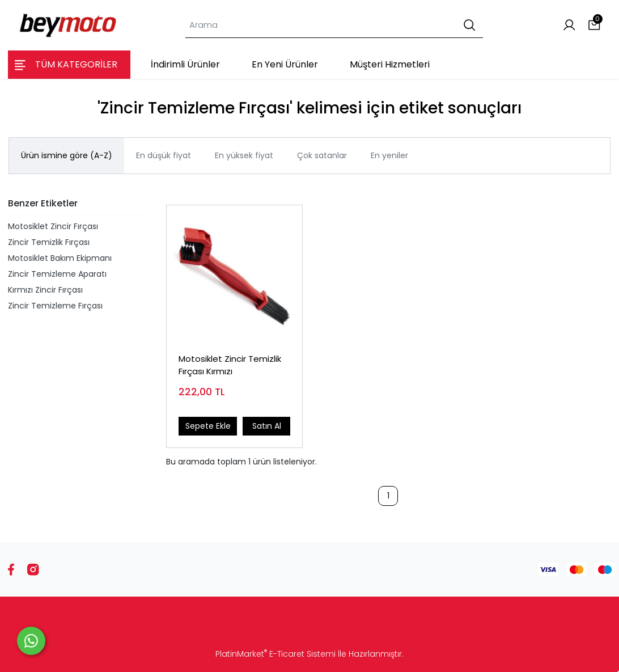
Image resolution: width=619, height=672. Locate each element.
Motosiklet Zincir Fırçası (53, 226)
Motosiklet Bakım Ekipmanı (60, 258)
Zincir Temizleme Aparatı (57, 274)
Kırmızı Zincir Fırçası (45, 290)
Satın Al (267, 426)
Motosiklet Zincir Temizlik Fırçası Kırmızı (230, 365)
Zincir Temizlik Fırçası (49, 242)
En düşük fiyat (164, 155)
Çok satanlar (322, 155)
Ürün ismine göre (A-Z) (67, 155)
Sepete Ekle (208, 426)
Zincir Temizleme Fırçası (55, 306)
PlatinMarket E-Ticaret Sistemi (275, 654)
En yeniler (389, 155)
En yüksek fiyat (244, 155)
